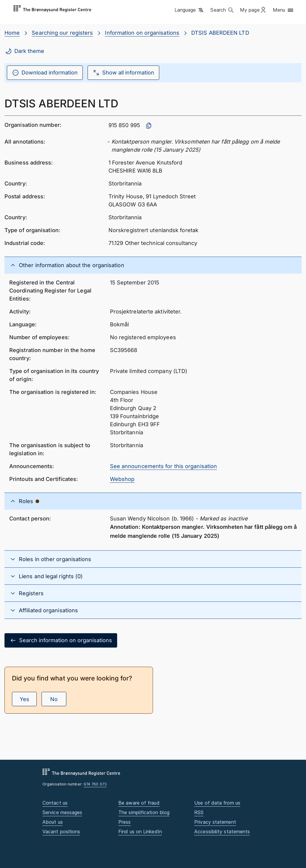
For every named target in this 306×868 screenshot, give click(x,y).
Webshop (122, 479)
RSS (199, 812)
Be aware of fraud (139, 803)
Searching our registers (62, 33)
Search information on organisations (61, 640)
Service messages (62, 812)
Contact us (55, 803)
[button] (190, 10)
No (54, 699)
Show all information (123, 73)
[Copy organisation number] (149, 126)
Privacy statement (215, 822)
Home (12, 33)
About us (53, 822)
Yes (25, 699)
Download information (45, 73)
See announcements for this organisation (164, 466)
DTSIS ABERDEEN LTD (220, 33)
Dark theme (25, 51)
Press (124, 822)
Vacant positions (61, 832)
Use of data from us (217, 803)
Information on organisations (142, 33)
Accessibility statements (222, 832)
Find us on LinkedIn (140, 832)
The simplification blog (144, 812)
